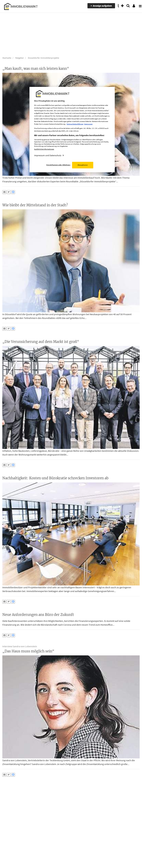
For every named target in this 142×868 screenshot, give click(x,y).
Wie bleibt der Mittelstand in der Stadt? (35, 205)
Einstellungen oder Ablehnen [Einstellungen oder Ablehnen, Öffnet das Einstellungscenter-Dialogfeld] (58, 165)
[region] (72, 130)
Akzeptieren (83, 165)
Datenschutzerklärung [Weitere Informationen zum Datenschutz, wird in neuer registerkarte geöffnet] (75, 124)
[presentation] (138, 6)
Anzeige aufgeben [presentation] (102, 6)
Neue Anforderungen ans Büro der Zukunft (38, 615)
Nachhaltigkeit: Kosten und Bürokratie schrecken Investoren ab (55, 478)
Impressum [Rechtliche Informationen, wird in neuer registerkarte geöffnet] (88, 124)
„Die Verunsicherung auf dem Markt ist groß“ (41, 342)
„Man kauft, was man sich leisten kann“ (36, 69)
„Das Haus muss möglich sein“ (28, 651)
